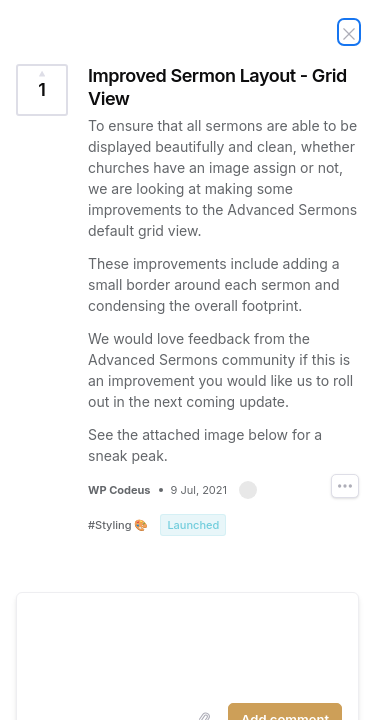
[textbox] (187, 644)
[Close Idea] (349, 32)
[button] (248, 490)
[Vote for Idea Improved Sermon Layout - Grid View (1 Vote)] (42, 90)
